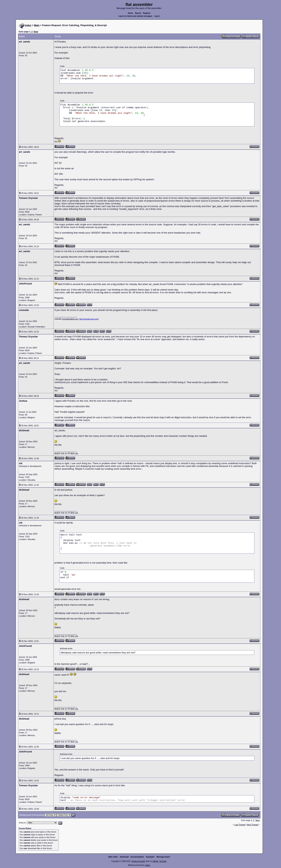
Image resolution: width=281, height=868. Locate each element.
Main (37, 25)
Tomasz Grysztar (138, 861)
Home (130, 13)
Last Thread (240, 825)
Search (138, 13)
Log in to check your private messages (135, 16)
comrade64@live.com (70, 319)
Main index (113, 857)
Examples (150, 857)
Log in (157, 16)
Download (124, 857)
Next (36, 32)
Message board (163, 857)
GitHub (155, 861)
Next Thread (253, 825)
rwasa (147, 865)
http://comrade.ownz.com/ (89, 319)
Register (147, 13)
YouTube (163, 861)
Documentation (137, 857)
